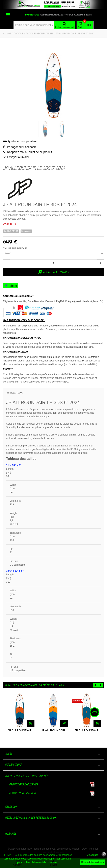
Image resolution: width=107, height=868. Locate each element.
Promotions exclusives (23, 784)
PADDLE (18, 34)
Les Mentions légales (68, 849)
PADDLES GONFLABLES (40, 34)
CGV (84, 849)
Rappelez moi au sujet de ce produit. (30, 152)
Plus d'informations (93, 862)
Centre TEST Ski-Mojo (22, 793)
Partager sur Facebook (21, 147)
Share (11, 286)
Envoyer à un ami (18, 157)
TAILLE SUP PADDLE (15, 249)
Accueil (7, 34)
